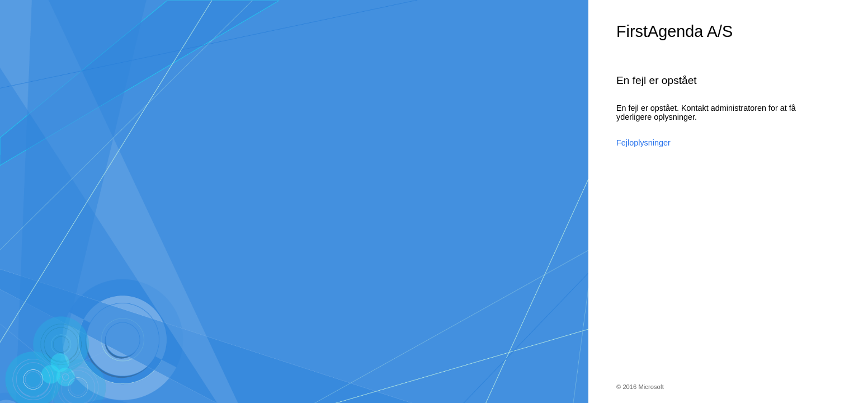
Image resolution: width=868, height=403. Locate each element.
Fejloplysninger (643, 143)
